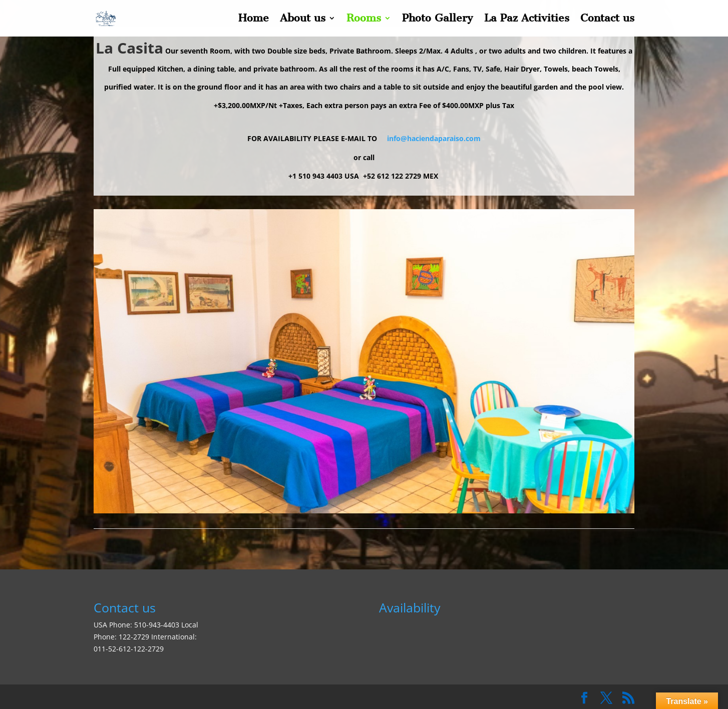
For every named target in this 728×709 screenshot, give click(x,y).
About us (303, 20)
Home (254, 20)
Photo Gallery (438, 20)
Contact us (607, 20)
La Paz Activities (527, 20)
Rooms (364, 20)
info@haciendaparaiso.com (434, 138)
